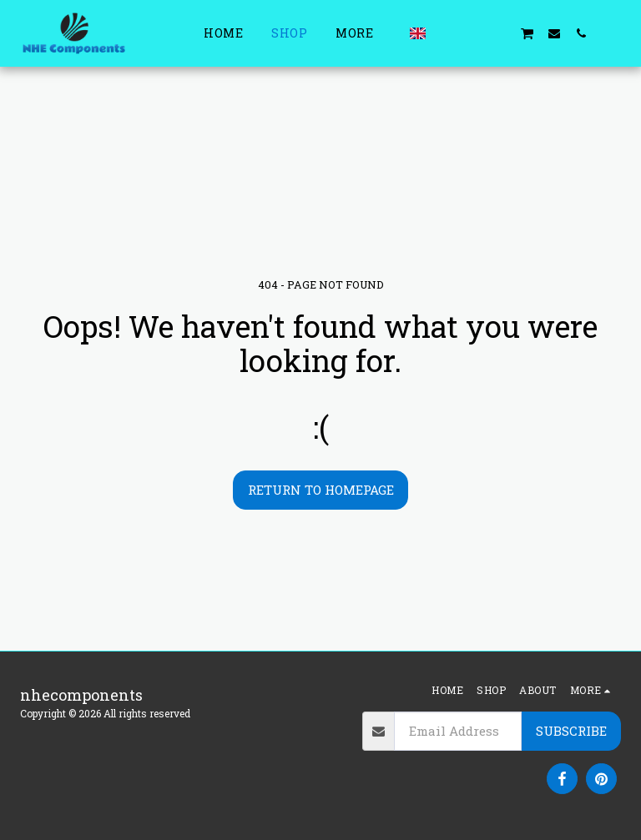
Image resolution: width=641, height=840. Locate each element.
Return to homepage (321, 490)
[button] (447, 33)
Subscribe (571, 731)
